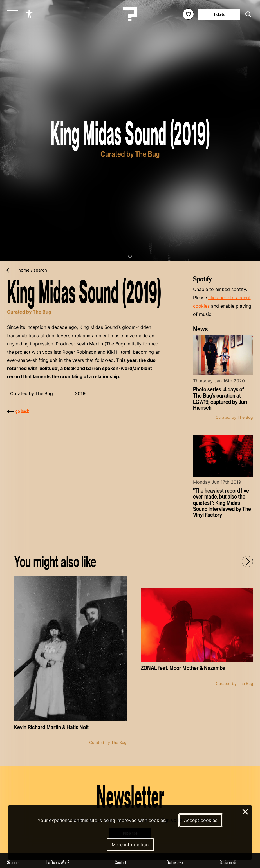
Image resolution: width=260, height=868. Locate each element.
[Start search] (247, 15)
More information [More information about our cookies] (130, 845)
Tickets (219, 14)
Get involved (176, 863)
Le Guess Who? (58, 863)
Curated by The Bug (32, 393)
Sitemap (13, 863)
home (24, 270)
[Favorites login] (188, 14)
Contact (121, 863)
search (40, 270)
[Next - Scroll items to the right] (247, 561)
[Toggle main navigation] (11, 14)
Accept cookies (201, 820)
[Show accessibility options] (30, 14)
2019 (80, 393)
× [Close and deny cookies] (246, 811)
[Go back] (11, 270)
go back (18, 411)
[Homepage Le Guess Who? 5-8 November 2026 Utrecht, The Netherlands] (130, 14)
